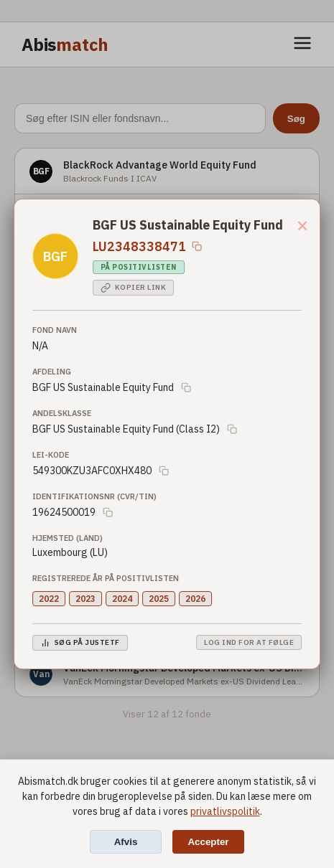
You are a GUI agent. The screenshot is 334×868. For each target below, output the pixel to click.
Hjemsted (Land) (68, 538)
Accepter (208, 842)
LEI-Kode (51, 455)
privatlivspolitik (225, 811)
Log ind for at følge (249, 642)
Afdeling (52, 372)
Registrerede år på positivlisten (106, 578)
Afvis (126, 842)
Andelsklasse (62, 413)
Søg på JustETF (80, 643)
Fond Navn (55, 330)
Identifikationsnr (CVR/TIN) (94, 496)
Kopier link (134, 288)
